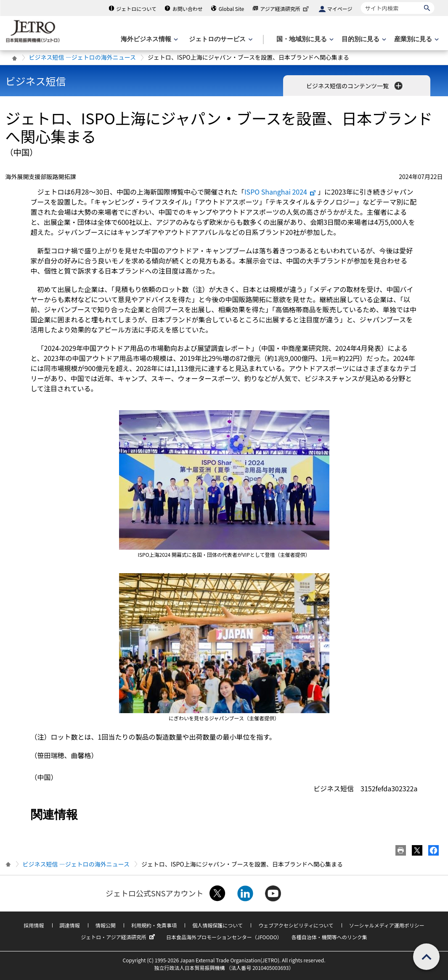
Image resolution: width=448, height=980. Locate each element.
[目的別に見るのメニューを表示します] (363, 39)
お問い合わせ (188, 9)
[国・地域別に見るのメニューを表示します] (304, 39)
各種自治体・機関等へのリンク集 (329, 937)
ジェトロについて (136, 9)
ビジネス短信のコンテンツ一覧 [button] (355, 86)
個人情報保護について (217, 925)
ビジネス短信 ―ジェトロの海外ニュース (82, 57)
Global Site (231, 9)
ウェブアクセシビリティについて (296, 925)
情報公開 (106, 925)
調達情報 (70, 925)
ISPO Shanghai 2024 (280, 192)
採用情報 (34, 925)
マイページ (340, 9)
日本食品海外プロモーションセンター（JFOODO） (224, 937)
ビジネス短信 (36, 81)
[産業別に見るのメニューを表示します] (416, 39)
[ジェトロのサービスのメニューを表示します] (220, 39)
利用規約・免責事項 (154, 925)
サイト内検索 (361, 2)
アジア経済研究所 (285, 9)
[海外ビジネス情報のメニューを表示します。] (148, 39)
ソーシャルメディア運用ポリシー (387, 925)
